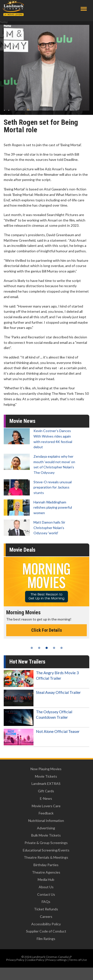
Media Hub (46, 879)
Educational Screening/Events (46, 850)
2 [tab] (39, 648)
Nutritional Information (46, 821)
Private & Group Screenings (46, 843)
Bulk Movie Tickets (46, 835)
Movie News (22, 421)
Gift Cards (46, 791)
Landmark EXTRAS (46, 783)
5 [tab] (62, 648)
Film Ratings (46, 939)
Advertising (46, 828)
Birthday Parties (46, 865)
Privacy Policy (15, 960)
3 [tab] (47, 648)
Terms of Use (78, 960)
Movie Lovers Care (46, 806)
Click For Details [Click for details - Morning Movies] (47, 630)
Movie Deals (22, 550)
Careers (46, 916)
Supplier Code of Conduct (46, 931)
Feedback (46, 813)
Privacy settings (57, 960)
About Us (46, 887)
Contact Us (46, 894)
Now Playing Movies (46, 769)
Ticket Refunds (46, 909)
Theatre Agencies (46, 872)
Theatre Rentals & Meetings (46, 857)
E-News (46, 798)
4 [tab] (54, 648)
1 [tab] (32, 648)
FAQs (46, 902)
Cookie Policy (35, 960)
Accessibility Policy (46, 924)
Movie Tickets (46, 776)
